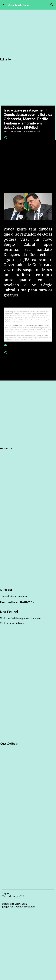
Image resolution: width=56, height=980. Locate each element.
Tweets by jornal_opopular (14, 596)
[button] (5, 137)
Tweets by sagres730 (13, 896)
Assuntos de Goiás (19, 5)
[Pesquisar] (52, 5)
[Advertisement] (28, 413)
